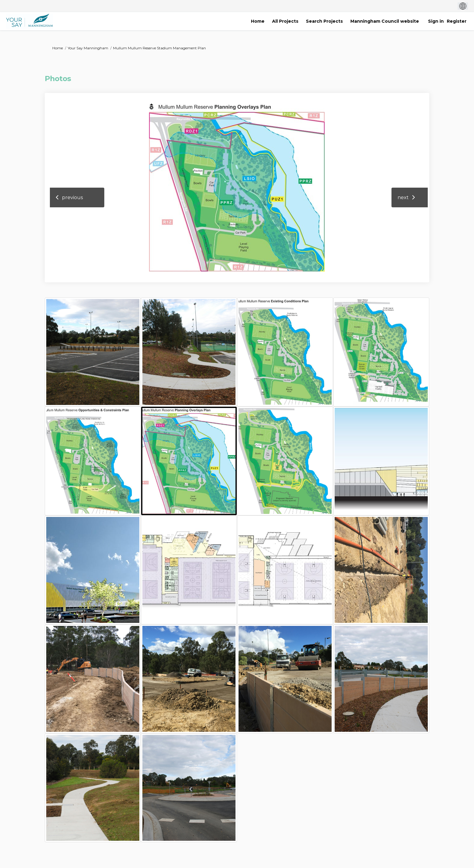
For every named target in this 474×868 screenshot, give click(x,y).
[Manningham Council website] (385, 21)
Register (457, 21)
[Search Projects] (324, 21)
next (403, 197)
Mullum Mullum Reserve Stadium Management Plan (159, 48)
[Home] (258, 21)
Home (58, 48)
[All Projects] (285, 21)
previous (72, 197)
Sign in (436, 21)
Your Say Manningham (88, 48)
